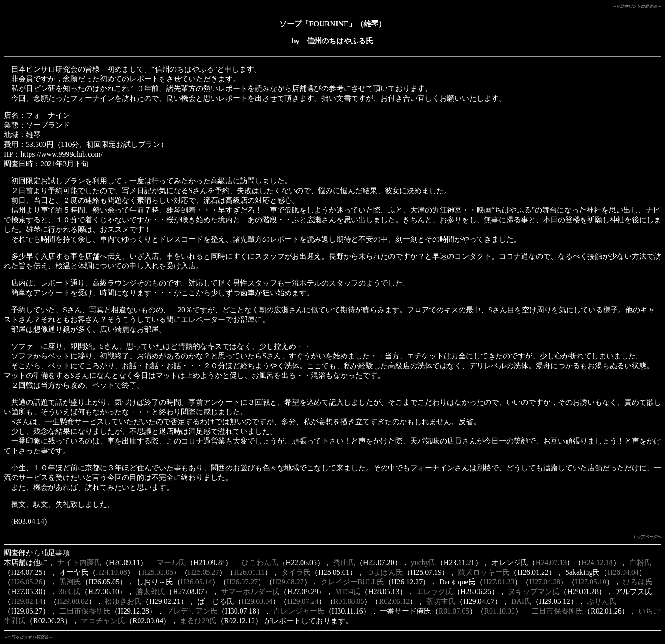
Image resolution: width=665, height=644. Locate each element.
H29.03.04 (257, 601)
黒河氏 (70, 582)
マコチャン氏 (103, 621)
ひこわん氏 (260, 562)
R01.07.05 (454, 611)
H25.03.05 (157, 572)
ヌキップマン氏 (534, 592)
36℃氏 (70, 592)
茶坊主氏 (441, 601)
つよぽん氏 (385, 572)
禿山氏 (345, 562)
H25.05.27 (204, 572)
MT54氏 (348, 592)
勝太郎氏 (151, 592)
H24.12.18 (597, 562)
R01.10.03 (499, 611)
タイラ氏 (296, 572)
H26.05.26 (27, 582)
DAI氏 (521, 601)
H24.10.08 (112, 572)
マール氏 (171, 562)
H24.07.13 (551, 562)
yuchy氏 (424, 562)
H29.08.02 (73, 601)
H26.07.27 (242, 582)
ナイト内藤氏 (79, 562)
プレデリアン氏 (192, 611)
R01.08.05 (349, 601)
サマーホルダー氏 (250, 592)
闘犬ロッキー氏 (484, 572)
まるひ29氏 (198, 621)
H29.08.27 (288, 582)
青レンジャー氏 (299, 611)
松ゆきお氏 (123, 601)
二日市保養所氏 (85, 611)
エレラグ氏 (435, 592)
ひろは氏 (638, 582)
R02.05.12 (394, 601)
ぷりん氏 (602, 601)
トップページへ (647, 537)
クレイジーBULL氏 (352, 582)
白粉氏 (641, 562)
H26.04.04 (623, 572)
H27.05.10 (591, 582)
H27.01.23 (499, 582)
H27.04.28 (545, 582)
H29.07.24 (303, 601)
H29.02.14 (27, 601)
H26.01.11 (249, 572)
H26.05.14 (196, 582)
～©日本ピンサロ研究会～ (637, 6)
